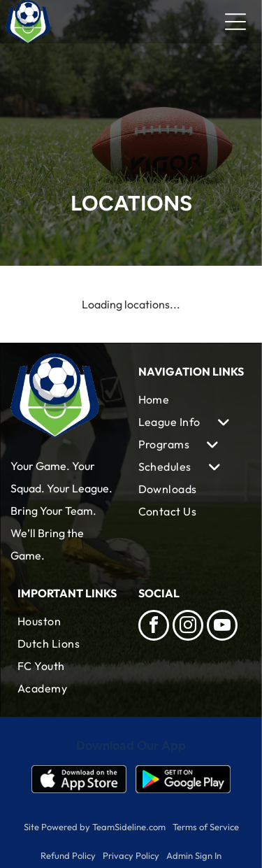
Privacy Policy (131, 855)
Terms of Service (206, 827)
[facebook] (154, 627)
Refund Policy (68, 855)
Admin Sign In (194, 855)
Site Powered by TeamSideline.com (95, 827)
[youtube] (222, 627)
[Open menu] (235, 22)
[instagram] (188, 627)
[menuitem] (192, 399)
